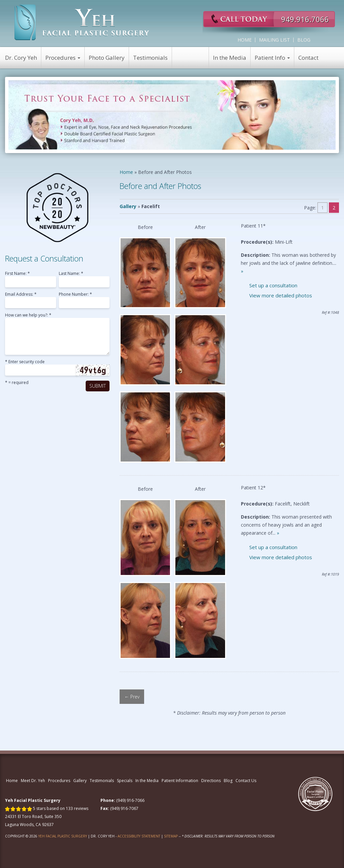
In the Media (230, 58)
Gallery (128, 206)
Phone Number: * (75, 295)
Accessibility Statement (139, 836)
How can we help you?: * (28, 316)
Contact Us (246, 781)
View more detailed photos (281, 295)
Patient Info (272, 58)
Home (245, 40)
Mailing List (274, 40)
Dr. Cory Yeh (21, 58)
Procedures (63, 58)
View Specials (190, 58)
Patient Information (180, 781)
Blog (304, 40)
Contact (308, 58)
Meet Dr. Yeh (33, 781)
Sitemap (171, 836)
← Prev (132, 697)
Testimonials (150, 58)
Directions (211, 781)
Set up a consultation (273, 285)
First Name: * (17, 274)
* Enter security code (25, 362)
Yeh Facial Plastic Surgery (63, 836)
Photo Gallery (107, 58)
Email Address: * (21, 295)
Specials (125, 781)
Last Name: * (71, 274)
